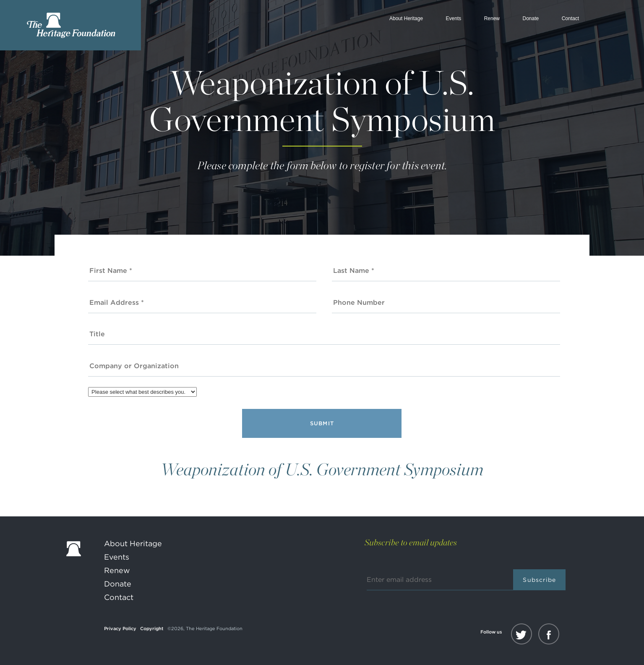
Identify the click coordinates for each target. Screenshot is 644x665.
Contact (570, 18)
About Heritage (406, 18)
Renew (492, 18)
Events (454, 18)
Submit (322, 423)
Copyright (152, 628)
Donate (531, 18)
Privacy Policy (120, 628)
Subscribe (539, 580)
